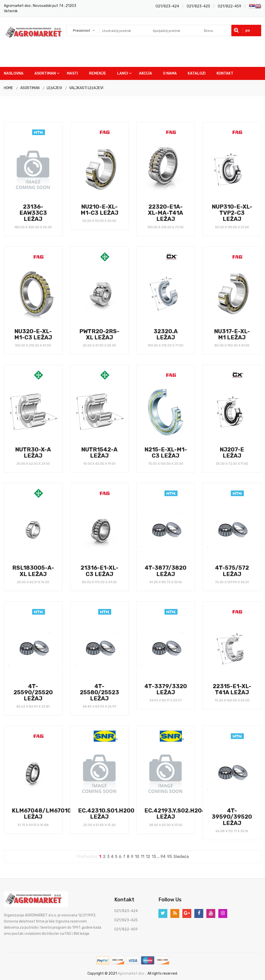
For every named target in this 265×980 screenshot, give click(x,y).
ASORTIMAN (30, 88)
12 (148, 857)
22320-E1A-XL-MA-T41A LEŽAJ (166, 213)
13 (154, 857)
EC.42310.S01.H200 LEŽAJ (106, 814)
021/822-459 (230, 6)
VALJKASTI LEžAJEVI (86, 88)
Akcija (146, 73)
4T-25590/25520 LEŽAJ (33, 692)
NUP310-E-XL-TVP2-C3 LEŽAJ (232, 213)
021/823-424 (167, 6)
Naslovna (14, 73)
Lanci (123, 73)
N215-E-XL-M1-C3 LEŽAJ (166, 453)
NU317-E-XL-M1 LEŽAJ (232, 334)
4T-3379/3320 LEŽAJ (166, 689)
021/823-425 (198, 6)
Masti (72, 73)
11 (143, 857)
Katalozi (197, 73)
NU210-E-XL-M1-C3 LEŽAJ (99, 210)
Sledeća (181, 857)
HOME (8, 88)
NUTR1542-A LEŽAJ (99, 453)
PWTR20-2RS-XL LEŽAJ (99, 334)
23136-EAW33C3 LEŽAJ (33, 213)
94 (163, 857)
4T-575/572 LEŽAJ (232, 571)
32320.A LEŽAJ (166, 334)
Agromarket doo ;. (132, 973)
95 (169, 857)
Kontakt (225, 73)
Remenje (98, 73)
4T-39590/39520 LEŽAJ (232, 817)
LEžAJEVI (54, 88)
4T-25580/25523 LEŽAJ (99, 692)
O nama (170, 73)
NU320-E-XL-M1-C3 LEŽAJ (33, 334)
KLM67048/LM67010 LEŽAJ (41, 814)
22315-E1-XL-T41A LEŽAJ (232, 689)
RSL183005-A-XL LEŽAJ (33, 571)
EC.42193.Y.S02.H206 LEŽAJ (175, 814)
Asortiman (45, 73)
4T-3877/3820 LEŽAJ (166, 571)
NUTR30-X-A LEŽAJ (33, 453)
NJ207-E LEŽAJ (232, 453)
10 (137, 857)
